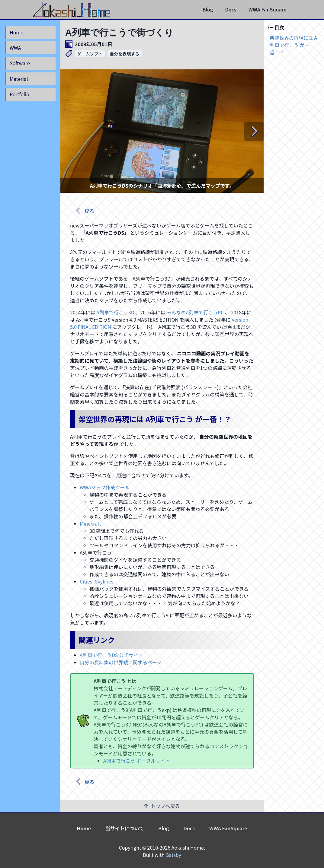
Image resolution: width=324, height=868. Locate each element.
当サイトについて (125, 828)
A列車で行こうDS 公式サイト (111, 655)
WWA (15, 48)
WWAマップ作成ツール (105, 487)
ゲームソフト (90, 54)
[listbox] (162, 131)
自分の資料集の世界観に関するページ (121, 662)
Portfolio (19, 94)
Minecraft (90, 523)
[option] (162, 131)
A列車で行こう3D (115, 312)
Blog (208, 9)
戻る (85, 211)
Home (16, 32)
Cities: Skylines (96, 581)
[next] (254, 131)
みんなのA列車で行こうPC (195, 312)
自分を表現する (125, 54)
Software (20, 63)
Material (19, 79)
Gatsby (173, 855)
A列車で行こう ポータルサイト (137, 761)
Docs (231, 9)
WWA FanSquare (268, 9)
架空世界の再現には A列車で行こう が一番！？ (293, 45)
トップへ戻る (162, 806)
